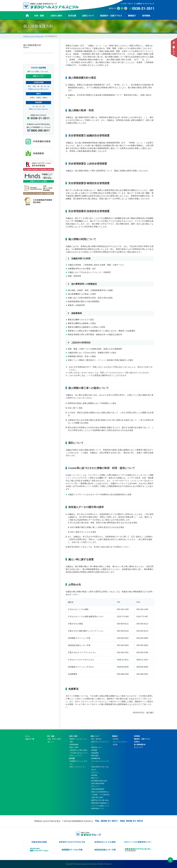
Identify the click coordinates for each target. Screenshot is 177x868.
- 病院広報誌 (95, 756)
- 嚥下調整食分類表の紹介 (99, 781)
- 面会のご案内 (74, 747)
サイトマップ (150, 4)
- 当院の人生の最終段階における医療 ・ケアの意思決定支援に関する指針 (100, 795)
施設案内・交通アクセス (142, 739)
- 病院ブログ (95, 778)
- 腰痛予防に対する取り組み (100, 800)
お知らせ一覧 (30, 739)
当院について (95, 736)
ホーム (27, 736)
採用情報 (137, 736)
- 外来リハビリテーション (77, 767)
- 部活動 (115, 745)
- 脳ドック (50, 742)
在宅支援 (72, 758)
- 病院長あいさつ (96, 747)
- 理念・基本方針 (96, 739)
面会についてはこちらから (39, 109)
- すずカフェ (95, 772)
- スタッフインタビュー (120, 742)
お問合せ (139, 4)
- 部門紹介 (116, 739)
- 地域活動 (94, 775)
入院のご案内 (73, 736)
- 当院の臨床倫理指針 (98, 789)
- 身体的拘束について (98, 808)
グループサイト (128, 4)
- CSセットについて (75, 756)
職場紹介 (115, 736)
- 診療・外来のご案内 (54, 739)
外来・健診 (51, 736)
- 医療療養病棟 (74, 745)
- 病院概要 (94, 750)
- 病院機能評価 (95, 758)
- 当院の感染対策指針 (98, 783)
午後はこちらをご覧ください (39, 89)
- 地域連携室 (95, 753)
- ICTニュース (95, 786)
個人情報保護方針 (140, 745)
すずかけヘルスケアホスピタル (33, 36)
